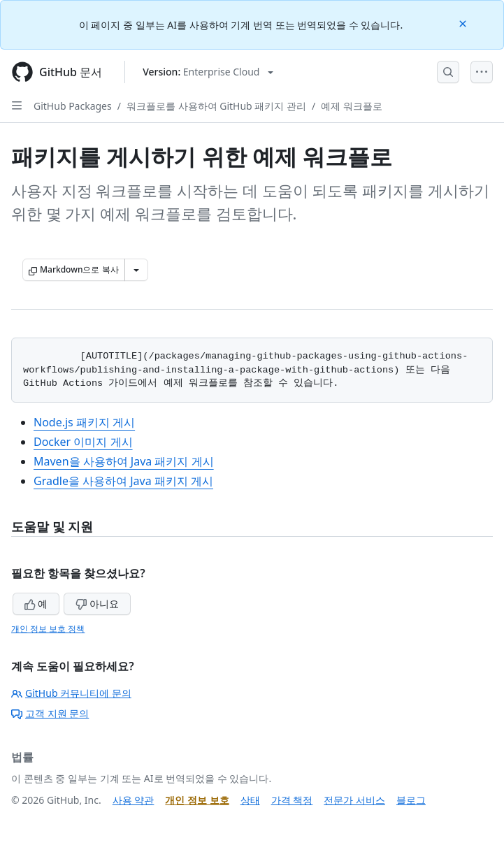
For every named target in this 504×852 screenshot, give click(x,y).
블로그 (411, 800)
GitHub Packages (73, 106)
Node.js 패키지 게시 (84, 422)
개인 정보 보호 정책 (48, 629)
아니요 (97, 604)
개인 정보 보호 (197, 800)
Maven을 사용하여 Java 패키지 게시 (124, 461)
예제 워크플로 (352, 106)
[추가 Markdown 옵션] (136, 270)
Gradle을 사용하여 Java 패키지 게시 (123, 481)
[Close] (464, 23)
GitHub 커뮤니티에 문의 (71, 693)
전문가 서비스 (354, 800)
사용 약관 (134, 800)
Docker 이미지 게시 (83, 442)
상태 (250, 800)
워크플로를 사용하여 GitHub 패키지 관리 (216, 106)
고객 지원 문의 (50, 713)
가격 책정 (292, 800)
